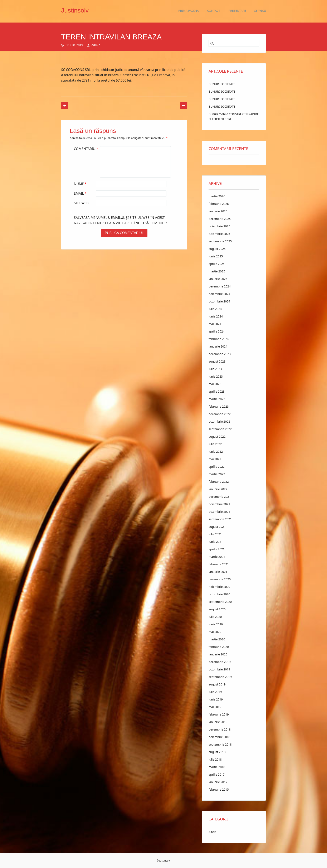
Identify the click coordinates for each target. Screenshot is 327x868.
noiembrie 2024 (219, 294)
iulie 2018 (215, 759)
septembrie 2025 (220, 241)
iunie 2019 (216, 699)
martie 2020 (217, 639)
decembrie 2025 (220, 219)
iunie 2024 (216, 316)
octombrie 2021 (219, 512)
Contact (214, 11)
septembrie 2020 (220, 602)
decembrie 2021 (220, 497)
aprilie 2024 (217, 331)
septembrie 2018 (220, 744)
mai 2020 (215, 632)
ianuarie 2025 (218, 279)
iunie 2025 (216, 256)
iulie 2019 (215, 692)
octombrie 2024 (219, 301)
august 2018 (217, 752)
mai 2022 (215, 459)
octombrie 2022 (219, 421)
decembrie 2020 (220, 579)
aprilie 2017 (217, 774)
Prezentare (237, 11)
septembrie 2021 (220, 519)
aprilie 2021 (217, 549)
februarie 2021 (219, 564)
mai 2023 (215, 384)
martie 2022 (217, 474)
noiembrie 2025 (219, 226)
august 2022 (217, 437)
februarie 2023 (219, 406)
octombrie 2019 (219, 669)
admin (96, 45)
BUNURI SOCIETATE (222, 84)
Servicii (260, 11)
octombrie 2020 (219, 594)
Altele (212, 832)
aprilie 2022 (217, 467)
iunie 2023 (216, 376)
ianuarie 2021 (218, 572)
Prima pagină (189, 11)
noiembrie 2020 (219, 587)
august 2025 (217, 249)
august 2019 (217, 684)
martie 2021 (217, 557)
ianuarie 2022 (218, 489)
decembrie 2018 (220, 729)
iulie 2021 (215, 534)
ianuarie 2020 (218, 654)
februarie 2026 (219, 204)
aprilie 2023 (217, 391)
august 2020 (217, 609)
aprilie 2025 (217, 264)
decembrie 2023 (220, 354)
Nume (81, 184)
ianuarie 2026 (218, 211)
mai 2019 (215, 707)
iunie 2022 (216, 452)
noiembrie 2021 (219, 504)
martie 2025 (217, 271)
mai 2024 (215, 324)
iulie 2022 (215, 444)
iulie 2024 (215, 309)
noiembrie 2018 (219, 737)
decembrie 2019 (220, 662)
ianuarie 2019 (218, 722)
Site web (81, 203)
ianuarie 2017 (218, 782)
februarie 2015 (219, 789)
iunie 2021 (216, 542)
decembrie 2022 (220, 414)
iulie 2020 (215, 617)
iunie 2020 (216, 624)
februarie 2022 (219, 482)
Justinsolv (75, 10)
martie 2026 (217, 196)
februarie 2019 (219, 714)
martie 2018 (217, 767)
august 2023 (217, 361)
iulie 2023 (215, 369)
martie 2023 (217, 399)
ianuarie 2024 (218, 346)
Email (81, 193)
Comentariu (86, 149)
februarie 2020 (219, 647)
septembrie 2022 (220, 429)
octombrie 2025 (219, 234)
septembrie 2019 (220, 677)
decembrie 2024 (220, 286)
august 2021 (217, 527)
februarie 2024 (219, 339)
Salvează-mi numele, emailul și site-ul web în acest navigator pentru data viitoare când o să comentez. (121, 220)
